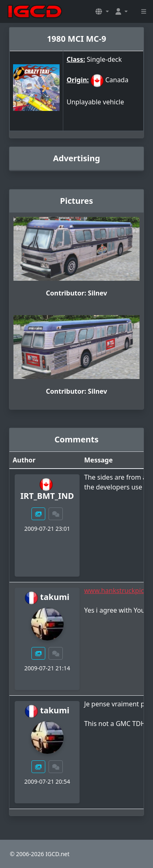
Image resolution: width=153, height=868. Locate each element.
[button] (102, 11)
